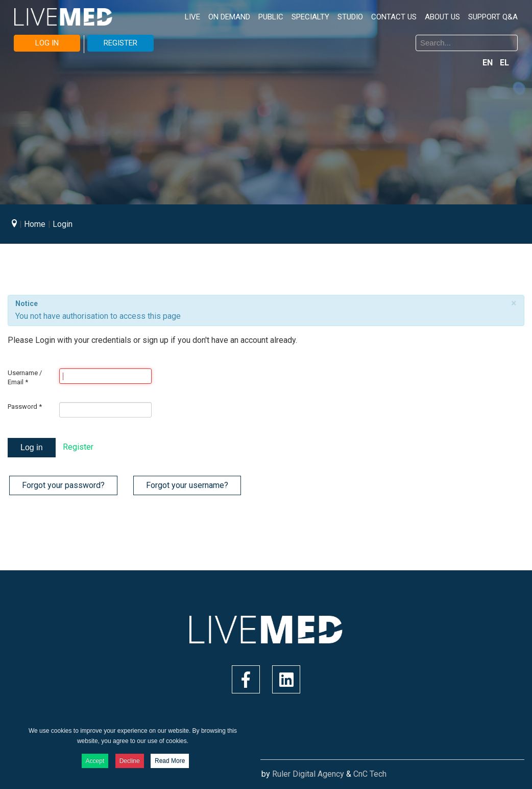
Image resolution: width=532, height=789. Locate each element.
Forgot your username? (187, 485)
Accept (95, 761)
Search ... (274, 37)
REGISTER (120, 43)
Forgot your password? (63, 485)
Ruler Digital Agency (308, 774)
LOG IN (47, 43)
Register (78, 447)
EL (504, 63)
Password (25, 407)
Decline (130, 761)
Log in (32, 447)
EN (489, 63)
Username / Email (25, 377)
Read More (170, 761)
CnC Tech (370, 774)
